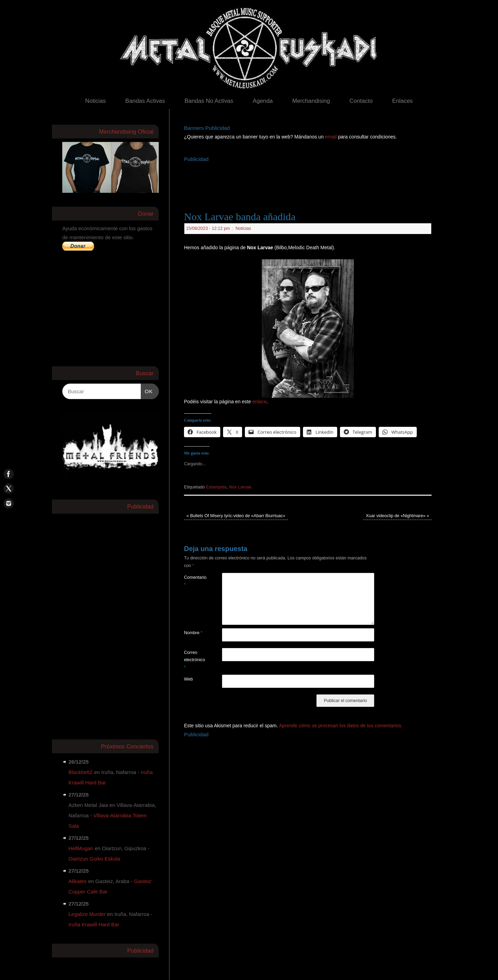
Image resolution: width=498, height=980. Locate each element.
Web (188, 679)
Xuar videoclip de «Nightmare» (398, 516)
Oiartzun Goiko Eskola (94, 859)
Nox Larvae (240, 487)
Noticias (95, 101)
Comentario (193, 581)
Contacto (361, 101)
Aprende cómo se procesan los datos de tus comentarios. (341, 726)
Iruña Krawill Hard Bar (94, 924)
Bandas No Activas (209, 101)
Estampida (216, 487)
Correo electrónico (193, 660)
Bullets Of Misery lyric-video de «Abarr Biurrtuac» (236, 516)
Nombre (193, 633)
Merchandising (311, 101)
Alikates (78, 881)
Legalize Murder (87, 914)
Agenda (263, 101)
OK (147, 390)
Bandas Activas (145, 101)
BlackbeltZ (81, 772)
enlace (260, 402)
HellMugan (81, 848)
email (331, 137)
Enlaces (403, 101)
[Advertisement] (310, 180)
